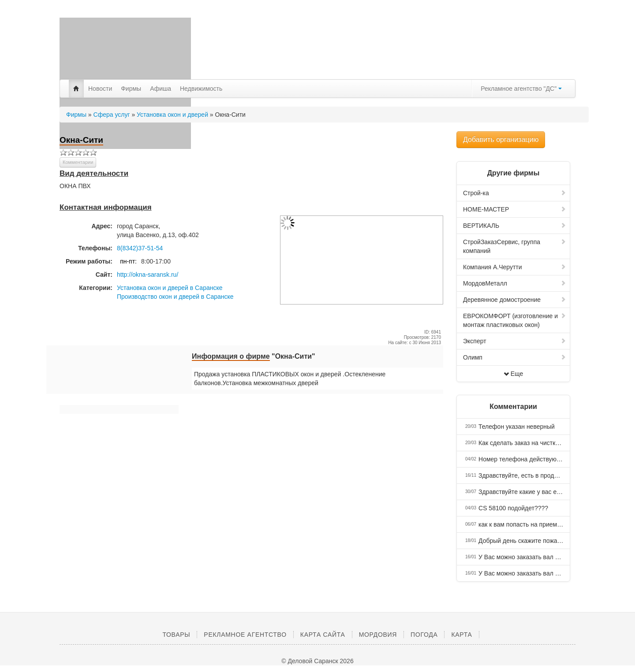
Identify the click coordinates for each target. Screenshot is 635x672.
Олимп (515, 357)
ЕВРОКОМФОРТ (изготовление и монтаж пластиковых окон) (515, 320)
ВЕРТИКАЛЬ (515, 226)
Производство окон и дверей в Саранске (175, 297)
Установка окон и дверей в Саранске (170, 288)
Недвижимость (201, 89)
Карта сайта (323, 635)
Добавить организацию (501, 139)
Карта (461, 635)
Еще (514, 374)
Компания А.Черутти (515, 267)
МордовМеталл (515, 283)
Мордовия (378, 635)
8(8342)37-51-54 (140, 248)
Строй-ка (515, 193)
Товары (176, 635)
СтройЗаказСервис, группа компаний (515, 246)
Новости (100, 89)
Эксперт (515, 341)
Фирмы (131, 89)
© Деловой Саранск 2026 (317, 661)
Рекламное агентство (245, 635)
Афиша (161, 89)
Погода (424, 635)
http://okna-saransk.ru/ (148, 275)
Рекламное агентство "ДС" (521, 89)
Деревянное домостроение (515, 300)
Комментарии (78, 162)
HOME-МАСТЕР (515, 209)
